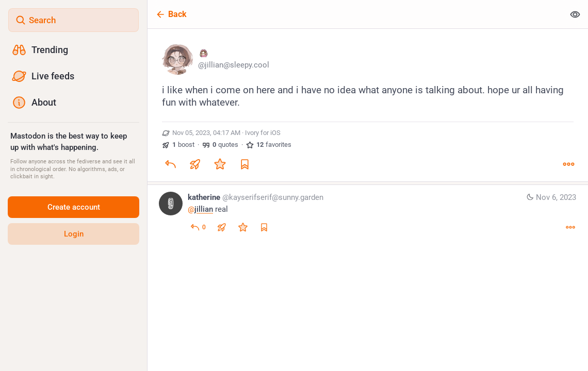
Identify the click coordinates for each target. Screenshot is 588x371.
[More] (568, 164)
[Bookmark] (244, 164)
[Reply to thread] (198, 227)
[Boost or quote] (195, 164)
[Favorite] (220, 164)
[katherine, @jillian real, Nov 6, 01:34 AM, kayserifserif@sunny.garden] (368, 214)
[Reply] (170, 164)
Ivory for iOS (263, 133)
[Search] (73, 20)
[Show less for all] (575, 14)
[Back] (356, 14)
